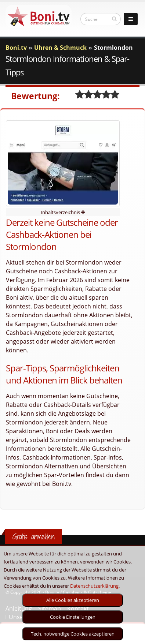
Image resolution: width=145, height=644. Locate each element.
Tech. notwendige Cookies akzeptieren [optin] (73, 634)
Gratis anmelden (34, 537)
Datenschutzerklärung (94, 586)
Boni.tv (16, 48)
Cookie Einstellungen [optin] (73, 617)
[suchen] (114, 19)
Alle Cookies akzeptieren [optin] (73, 600)
